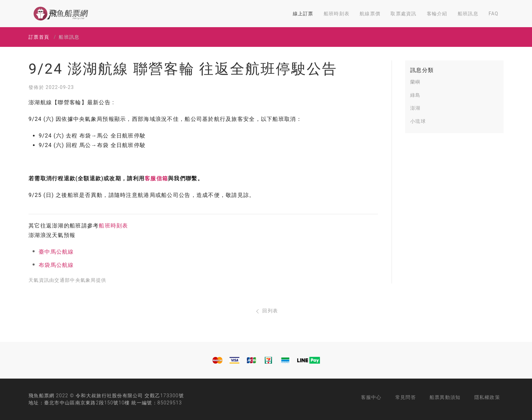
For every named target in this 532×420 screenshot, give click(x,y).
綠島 (415, 95)
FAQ (493, 14)
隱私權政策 (487, 397)
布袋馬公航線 (56, 265)
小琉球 (418, 121)
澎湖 (415, 108)
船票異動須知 (445, 397)
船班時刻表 (337, 14)
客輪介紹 (437, 14)
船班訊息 (468, 14)
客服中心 (371, 397)
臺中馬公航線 (56, 252)
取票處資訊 (403, 14)
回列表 (266, 311)
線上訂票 (303, 14)
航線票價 (370, 14)
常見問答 (406, 397)
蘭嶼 (415, 82)
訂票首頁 (39, 37)
